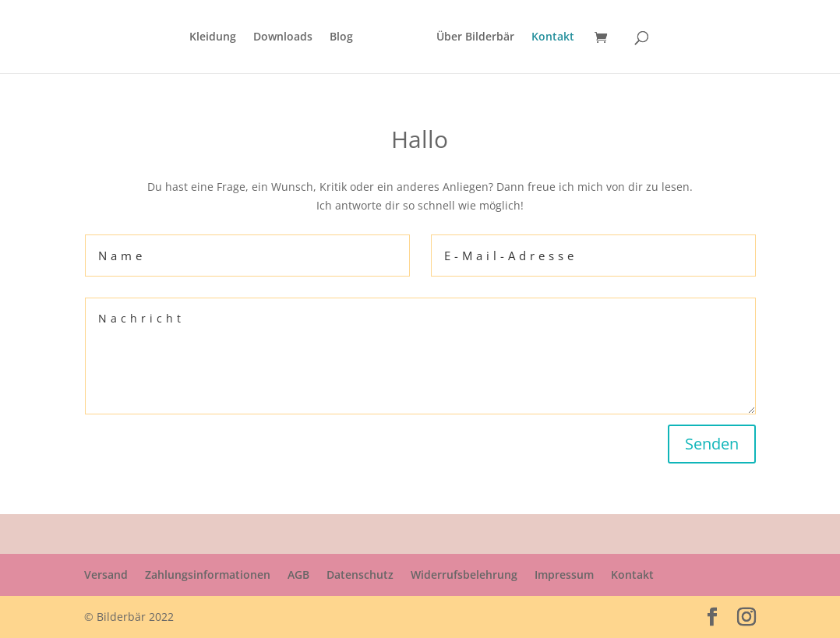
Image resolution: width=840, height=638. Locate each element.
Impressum (564, 575)
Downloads (283, 37)
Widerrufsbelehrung (464, 575)
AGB (298, 575)
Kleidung (213, 37)
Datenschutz (360, 575)
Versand (106, 575)
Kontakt (553, 37)
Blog (341, 37)
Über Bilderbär (475, 37)
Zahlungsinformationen (208, 575)
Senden (712, 444)
